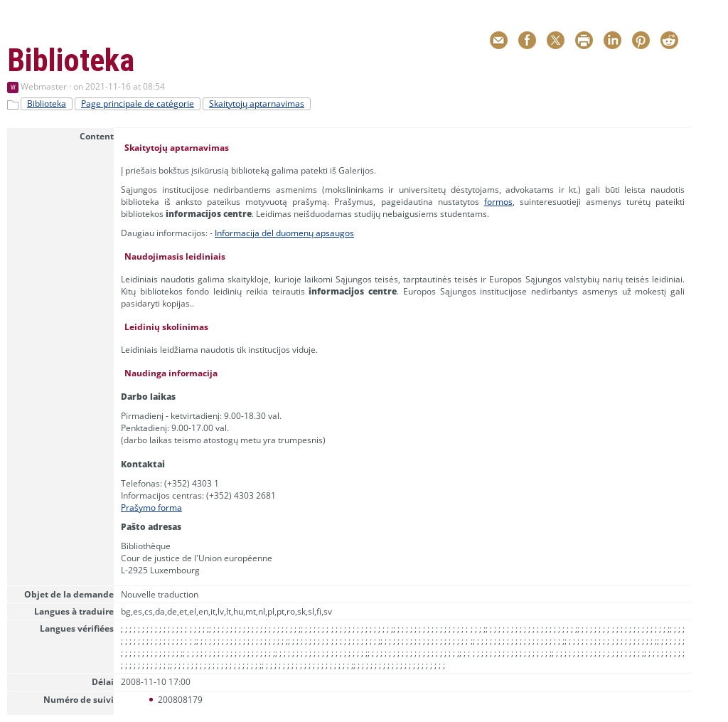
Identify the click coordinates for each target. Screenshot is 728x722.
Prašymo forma (151, 508)
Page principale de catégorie (138, 103)
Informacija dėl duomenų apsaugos (284, 233)
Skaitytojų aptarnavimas (257, 103)
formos (498, 202)
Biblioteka (47, 103)
